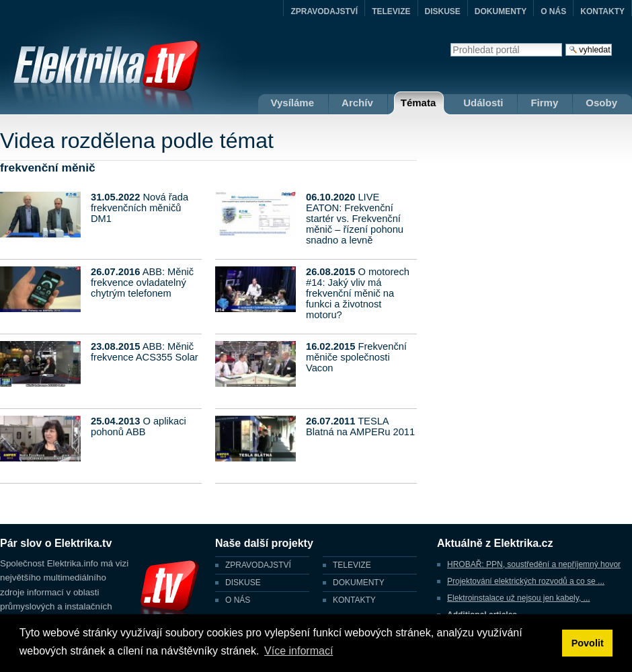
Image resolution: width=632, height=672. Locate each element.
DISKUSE (443, 11)
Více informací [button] (299, 651)
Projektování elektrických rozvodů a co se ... (526, 581)
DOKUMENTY (501, 11)
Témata (419, 103)
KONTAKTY (602, 11)
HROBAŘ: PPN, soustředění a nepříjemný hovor (534, 564)
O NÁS (553, 11)
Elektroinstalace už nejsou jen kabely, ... (519, 598)
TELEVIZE (391, 11)
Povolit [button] (588, 643)
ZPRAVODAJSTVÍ (324, 11)
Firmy (544, 103)
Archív (357, 103)
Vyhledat (450, 43)
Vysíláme (293, 103)
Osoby (601, 103)
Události (483, 103)
